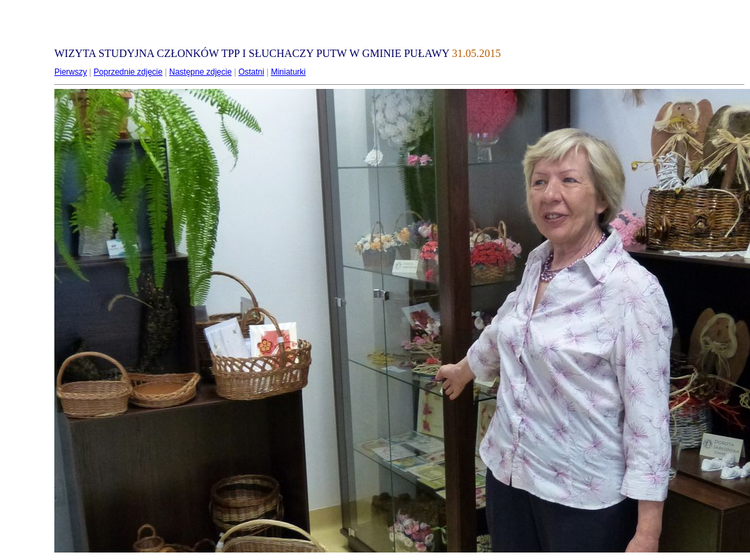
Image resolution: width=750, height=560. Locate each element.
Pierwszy (71, 72)
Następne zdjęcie (200, 72)
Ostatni (251, 72)
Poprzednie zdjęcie (128, 72)
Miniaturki (288, 72)
